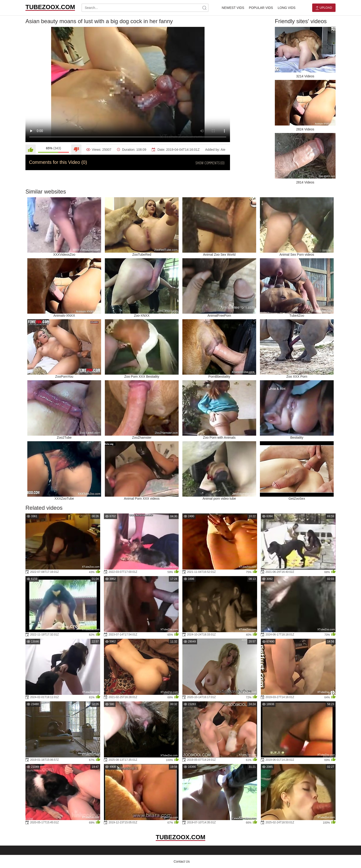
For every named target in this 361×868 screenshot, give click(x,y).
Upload (324, 8)
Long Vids (287, 8)
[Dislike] (76, 150)
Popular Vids (261, 8)
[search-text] (145, 8)
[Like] (31, 150)
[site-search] (204, 8)
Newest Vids (233, 8)
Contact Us (182, 861)
